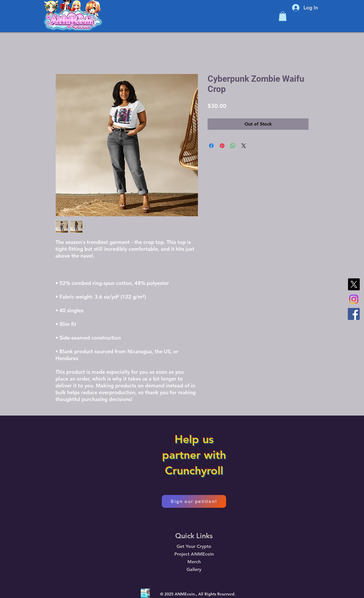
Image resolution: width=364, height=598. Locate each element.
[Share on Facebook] (211, 146)
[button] (283, 16)
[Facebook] (354, 314)
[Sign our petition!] (194, 501)
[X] (354, 284)
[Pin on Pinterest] (222, 146)
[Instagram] (354, 299)
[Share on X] (244, 146)
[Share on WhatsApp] (233, 146)
